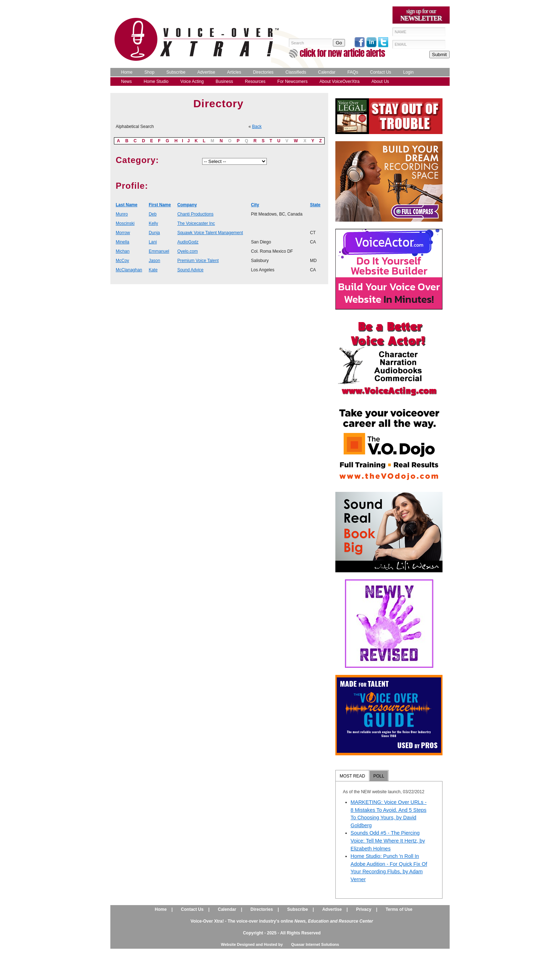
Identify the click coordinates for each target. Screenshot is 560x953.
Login (408, 72)
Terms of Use (399, 909)
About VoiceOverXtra (340, 82)
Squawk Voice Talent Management (210, 233)
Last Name (127, 205)
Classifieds (296, 72)
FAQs (353, 72)
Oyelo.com (187, 251)
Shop (149, 72)
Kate (153, 270)
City (255, 205)
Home (127, 72)
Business (224, 82)
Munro (122, 214)
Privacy (364, 909)
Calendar (327, 72)
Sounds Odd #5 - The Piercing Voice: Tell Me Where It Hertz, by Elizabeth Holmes (388, 841)
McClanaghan (129, 270)
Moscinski (125, 223)
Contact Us (381, 72)
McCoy (122, 261)
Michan (123, 251)
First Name (160, 205)
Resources (255, 82)
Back (257, 127)
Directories (263, 72)
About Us (380, 82)
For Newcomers (293, 82)
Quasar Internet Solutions (315, 944)
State (315, 205)
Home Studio (156, 82)
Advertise (206, 72)
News (126, 82)
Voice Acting (192, 82)
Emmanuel (159, 251)
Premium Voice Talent (198, 261)
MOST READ (352, 776)
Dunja (154, 233)
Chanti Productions (195, 214)
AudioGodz (188, 242)
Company (187, 205)
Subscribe (176, 72)
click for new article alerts (342, 53)
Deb (152, 214)
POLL (379, 776)
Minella (122, 242)
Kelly (153, 223)
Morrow (123, 233)
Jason (154, 261)
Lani (153, 242)
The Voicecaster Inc (196, 223)
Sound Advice (190, 270)
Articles (234, 72)
